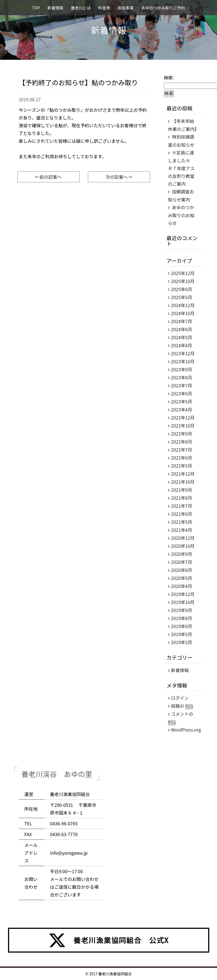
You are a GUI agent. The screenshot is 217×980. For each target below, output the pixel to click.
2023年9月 (182, 369)
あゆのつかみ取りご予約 (163, 8)
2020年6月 (182, 570)
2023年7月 (182, 385)
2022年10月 (183, 426)
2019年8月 (182, 618)
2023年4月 (182, 409)
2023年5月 (182, 401)
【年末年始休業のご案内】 (184, 125)
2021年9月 (182, 490)
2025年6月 (182, 289)
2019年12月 (183, 594)
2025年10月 (183, 281)
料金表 (104, 8)
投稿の (182, 706)
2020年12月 (183, 538)
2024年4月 (182, 345)
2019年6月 (182, 626)
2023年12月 (183, 353)
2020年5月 (182, 578)
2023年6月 (182, 393)
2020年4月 (182, 586)
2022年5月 (182, 466)
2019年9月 (182, 610)
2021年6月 (182, 514)
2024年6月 (182, 329)
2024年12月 (183, 305)
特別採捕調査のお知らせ (181, 141)
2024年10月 (183, 313)
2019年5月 (182, 634)
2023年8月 (182, 377)
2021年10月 (183, 482)
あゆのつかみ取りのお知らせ (181, 215)
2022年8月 (182, 442)
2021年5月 (182, 522)
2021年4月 (182, 530)
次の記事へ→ (119, 177)
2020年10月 (183, 546)
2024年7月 (182, 321)
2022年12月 (183, 418)
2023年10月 (183, 361)
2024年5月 (182, 337)
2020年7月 (182, 562)
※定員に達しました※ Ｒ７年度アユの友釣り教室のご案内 (181, 168)
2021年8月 (182, 498)
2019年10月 (183, 602)
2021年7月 (182, 506)
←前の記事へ (48, 177)
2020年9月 (182, 554)
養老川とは (81, 8)
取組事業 (126, 8)
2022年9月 (182, 434)
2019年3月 (182, 642)
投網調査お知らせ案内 (181, 195)
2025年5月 (182, 297)
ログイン (180, 698)
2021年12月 (183, 474)
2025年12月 (183, 273)
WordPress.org (186, 730)
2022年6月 (182, 458)
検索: (169, 77)
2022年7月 (182, 450)
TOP (36, 8)
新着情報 (55, 8)
